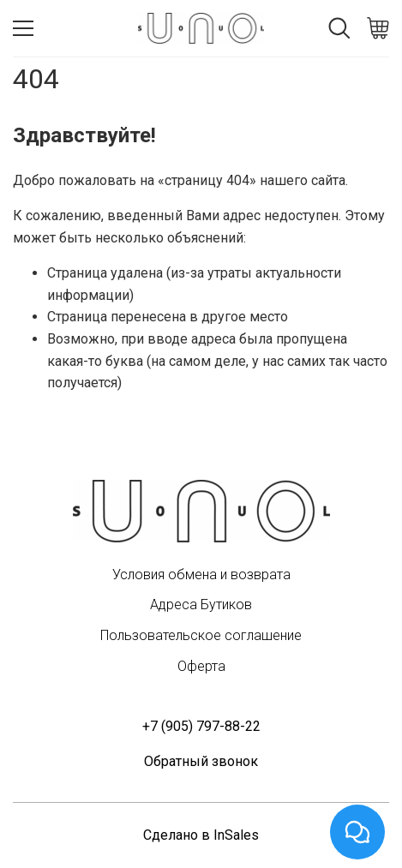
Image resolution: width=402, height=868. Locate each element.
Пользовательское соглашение (201, 635)
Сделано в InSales (201, 835)
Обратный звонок (201, 761)
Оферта (201, 666)
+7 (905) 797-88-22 (201, 726)
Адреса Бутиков (201, 605)
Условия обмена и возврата (201, 575)
